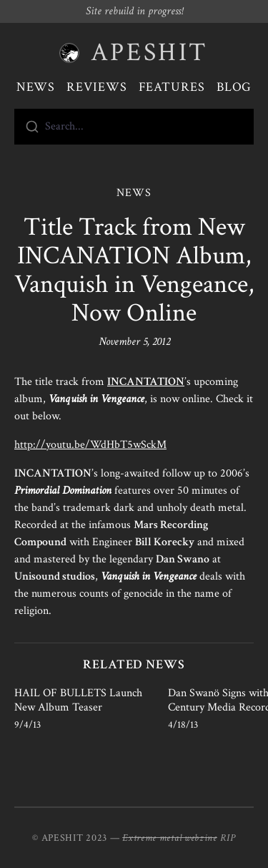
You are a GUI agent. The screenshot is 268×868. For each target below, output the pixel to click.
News (36, 87)
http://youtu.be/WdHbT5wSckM (90, 445)
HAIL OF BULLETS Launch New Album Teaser (78, 700)
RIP (228, 838)
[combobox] (134, 127)
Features (172, 87)
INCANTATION (146, 382)
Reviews (96, 87)
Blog (234, 87)
